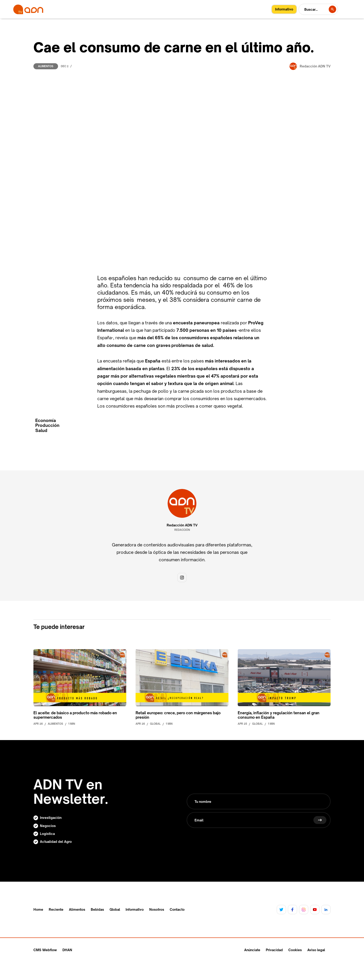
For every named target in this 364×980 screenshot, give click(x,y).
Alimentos (46, 66)
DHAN (67, 950)
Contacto (177, 910)
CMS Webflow (45, 950)
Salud (41, 430)
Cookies (295, 950)
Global (115, 910)
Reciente (56, 910)
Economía (46, 420)
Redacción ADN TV (182, 525)
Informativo (135, 910)
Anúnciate (252, 950)
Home (38, 910)
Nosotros (157, 910)
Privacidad (274, 950)
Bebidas (97, 910)
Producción (47, 425)
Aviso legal (316, 950)
